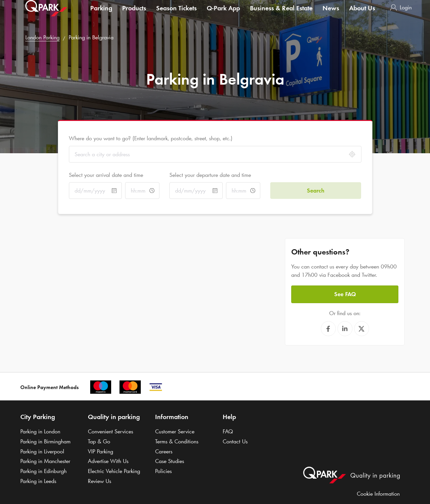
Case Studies (170, 461)
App (223, 15)
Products (134, 15)
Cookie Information (378, 494)
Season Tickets (176, 15)
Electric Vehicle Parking (114, 471)
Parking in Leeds (38, 481)
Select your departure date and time (210, 175)
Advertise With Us (108, 461)
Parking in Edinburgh (43, 471)
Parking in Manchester (45, 461)
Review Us (100, 481)
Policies (163, 471)
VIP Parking (101, 451)
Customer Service (175, 431)
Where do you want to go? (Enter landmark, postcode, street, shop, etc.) (151, 138)
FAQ (228, 431)
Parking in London (40, 431)
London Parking (42, 37)
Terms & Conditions (177, 441)
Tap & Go (99, 441)
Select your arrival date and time (106, 175)
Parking (101, 15)
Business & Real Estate (281, 15)
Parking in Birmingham (45, 441)
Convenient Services (110, 431)
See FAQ (345, 294)
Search (316, 191)
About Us (362, 15)
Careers (164, 451)
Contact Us (235, 441)
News (331, 15)
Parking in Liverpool (42, 451)
